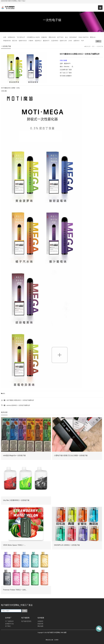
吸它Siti (15, 41)
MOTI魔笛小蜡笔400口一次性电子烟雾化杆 (17, 400)
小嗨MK (31, 41)
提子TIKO (60, 37)
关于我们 (8, 626)
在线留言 (40, 621)
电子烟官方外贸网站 (54, 632)
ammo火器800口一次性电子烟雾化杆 (16, 405)
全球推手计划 (9, 624)
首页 (93, 46)
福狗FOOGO (23, 41)
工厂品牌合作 (9, 621)
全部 (5, 37)
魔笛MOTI (46, 41)
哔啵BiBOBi (7, 41)
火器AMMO (55, 41)
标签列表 (40, 624)
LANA (70, 41)
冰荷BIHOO (11, 37)
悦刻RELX (38, 41)
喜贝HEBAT (73, 37)
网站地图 (40, 626)
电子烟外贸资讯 (26, 621)
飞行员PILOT (21, 37)
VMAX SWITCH (83, 37)
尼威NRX (44, 37)
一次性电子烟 (99, 46)
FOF (82, 41)
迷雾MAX (76, 41)
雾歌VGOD (52, 37)
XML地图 (64, 632)
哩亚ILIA (93, 37)
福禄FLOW (63, 41)
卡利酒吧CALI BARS (33, 37)
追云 (66, 37)
